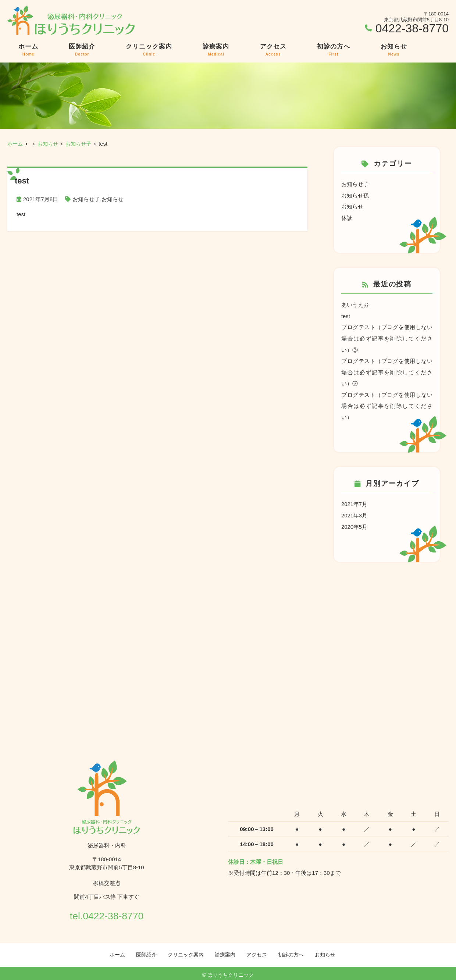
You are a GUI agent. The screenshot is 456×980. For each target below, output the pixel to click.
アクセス (273, 50)
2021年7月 (355, 501)
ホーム (28, 50)
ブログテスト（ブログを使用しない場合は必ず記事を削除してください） (387, 403)
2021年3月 (355, 512)
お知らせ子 (86, 199)
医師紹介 (82, 50)
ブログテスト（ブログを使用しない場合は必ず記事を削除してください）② (387, 370)
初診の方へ (334, 50)
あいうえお (355, 304)
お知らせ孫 (355, 195)
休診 (347, 217)
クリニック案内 (149, 50)
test (346, 315)
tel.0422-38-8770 (106, 911)
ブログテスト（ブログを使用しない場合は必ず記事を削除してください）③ (387, 337)
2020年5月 (355, 523)
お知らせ (394, 50)
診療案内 (216, 50)
